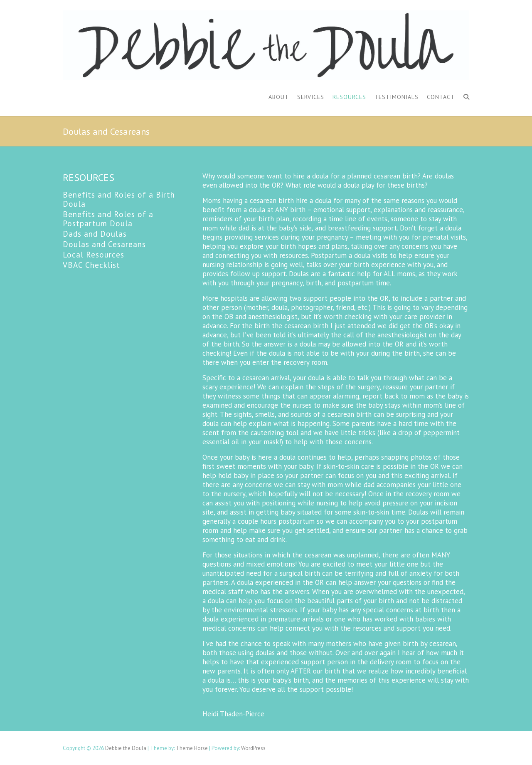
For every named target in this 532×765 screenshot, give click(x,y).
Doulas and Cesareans (104, 244)
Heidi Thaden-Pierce (233, 714)
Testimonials (397, 97)
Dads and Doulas (95, 234)
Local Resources (94, 255)
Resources (349, 97)
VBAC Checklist (91, 265)
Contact (441, 97)
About (279, 97)
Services (311, 97)
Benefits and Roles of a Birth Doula (119, 199)
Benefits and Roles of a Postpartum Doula (108, 219)
